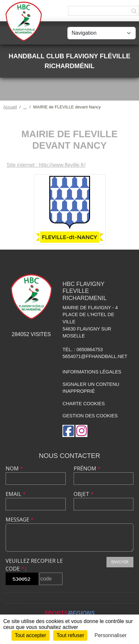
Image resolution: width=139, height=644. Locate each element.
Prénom (87, 468)
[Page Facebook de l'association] (68, 431)
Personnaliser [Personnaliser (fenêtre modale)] (111, 635)
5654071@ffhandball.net (95, 356)
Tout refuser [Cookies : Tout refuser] (70, 635)
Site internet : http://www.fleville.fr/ (46, 165)
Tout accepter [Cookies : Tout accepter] (31, 635)
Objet (84, 494)
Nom (14, 468)
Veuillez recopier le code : (34, 565)
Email (16, 494)
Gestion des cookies (90, 416)
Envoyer (120, 562)
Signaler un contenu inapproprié (91, 388)
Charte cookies (83, 404)
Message (20, 520)
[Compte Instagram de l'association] (81, 431)
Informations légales (92, 372)
